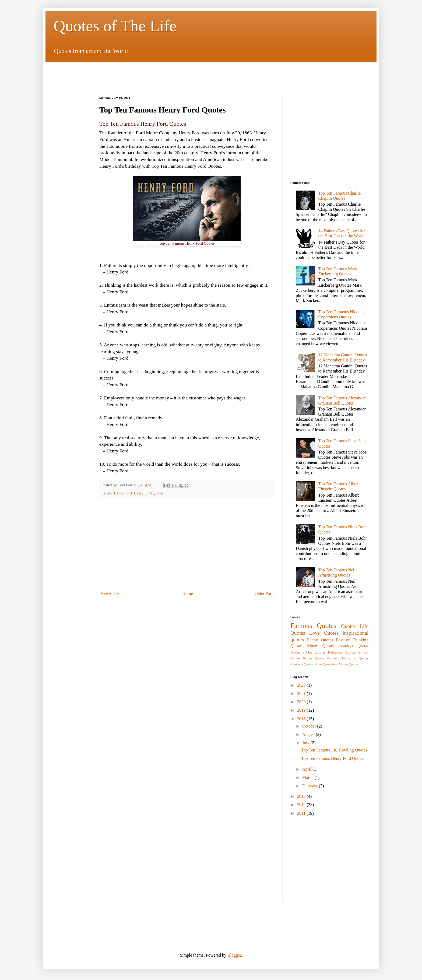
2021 (302, 693)
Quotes (348, 626)
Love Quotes (324, 633)
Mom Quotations (326, 664)
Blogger (234, 955)
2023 (302, 685)
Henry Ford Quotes (149, 493)
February (311, 786)
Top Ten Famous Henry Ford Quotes (333, 758)
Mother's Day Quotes (308, 652)
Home (188, 593)
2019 (302, 710)
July (306, 743)
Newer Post (111, 593)
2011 (302, 813)
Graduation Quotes (354, 658)
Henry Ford (123, 493)
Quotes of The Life (115, 26)
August (309, 734)
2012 (302, 805)
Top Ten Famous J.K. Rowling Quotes (334, 750)
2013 (302, 796)
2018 (302, 719)
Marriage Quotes (302, 664)
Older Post (264, 593)
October (310, 726)
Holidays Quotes (354, 646)
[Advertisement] (211, 74)
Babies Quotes (314, 658)
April (307, 769)
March (308, 777)
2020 (302, 702)
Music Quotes (321, 646)
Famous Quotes (313, 626)
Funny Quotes (320, 640)
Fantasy (333, 658)
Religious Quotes (342, 652)
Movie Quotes (349, 664)
